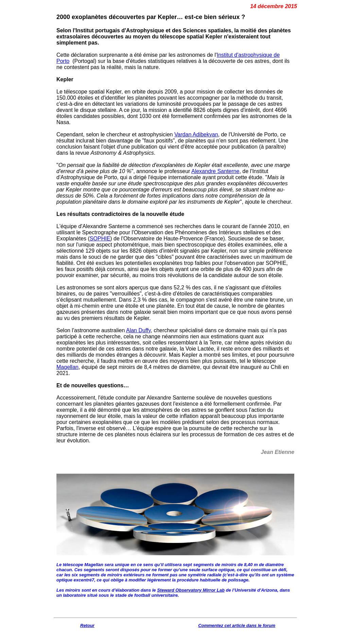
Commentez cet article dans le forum (237, 625)
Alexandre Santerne (215, 171)
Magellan (67, 367)
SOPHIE (100, 239)
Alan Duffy (138, 330)
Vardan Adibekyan (196, 134)
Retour (87, 625)
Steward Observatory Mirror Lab (191, 590)
